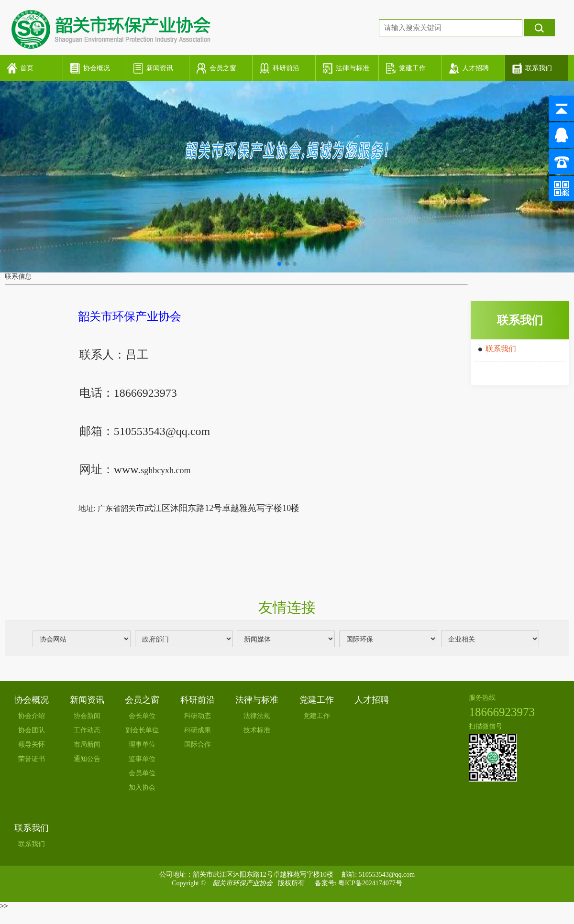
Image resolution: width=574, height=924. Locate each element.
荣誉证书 (32, 759)
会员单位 (142, 773)
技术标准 (257, 730)
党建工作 (317, 700)
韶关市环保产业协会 (243, 883)
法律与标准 (257, 700)
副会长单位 (142, 730)
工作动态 (87, 730)
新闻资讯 (87, 700)
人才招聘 (372, 700)
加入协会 (142, 788)
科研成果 (198, 730)
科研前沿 (198, 700)
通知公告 (87, 759)
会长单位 (142, 716)
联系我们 (501, 349)
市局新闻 (87, 745)
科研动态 (198, 716)
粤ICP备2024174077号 (370, 883)
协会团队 (32, 730)
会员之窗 (142, 700)
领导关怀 (32, 745)
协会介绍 (32, 716)
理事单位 (142, 745)
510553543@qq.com (387, 875)
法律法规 (257, 716)
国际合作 (198, 745)
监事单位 (142, 759)
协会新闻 (87, 716)
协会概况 (32, 700)
